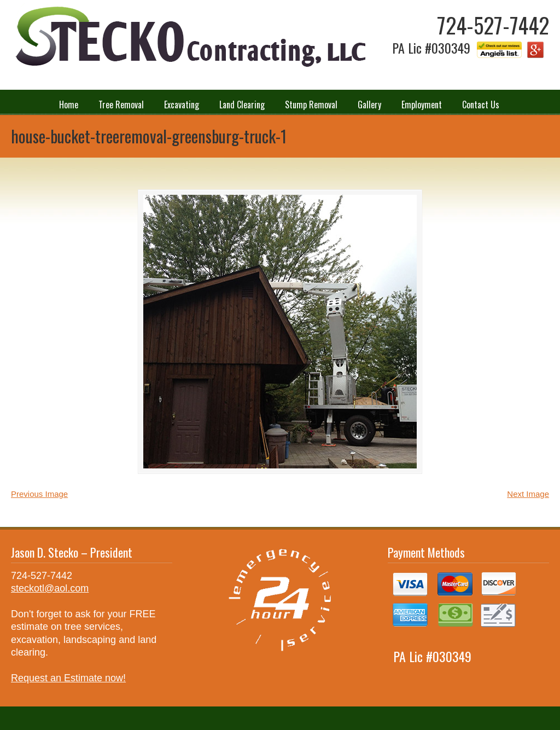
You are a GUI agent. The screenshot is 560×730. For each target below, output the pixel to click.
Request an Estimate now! (68, 678)
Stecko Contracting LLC (189, 37)
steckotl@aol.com (50, 588)
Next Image (528, 494)
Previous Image (39, 494)
